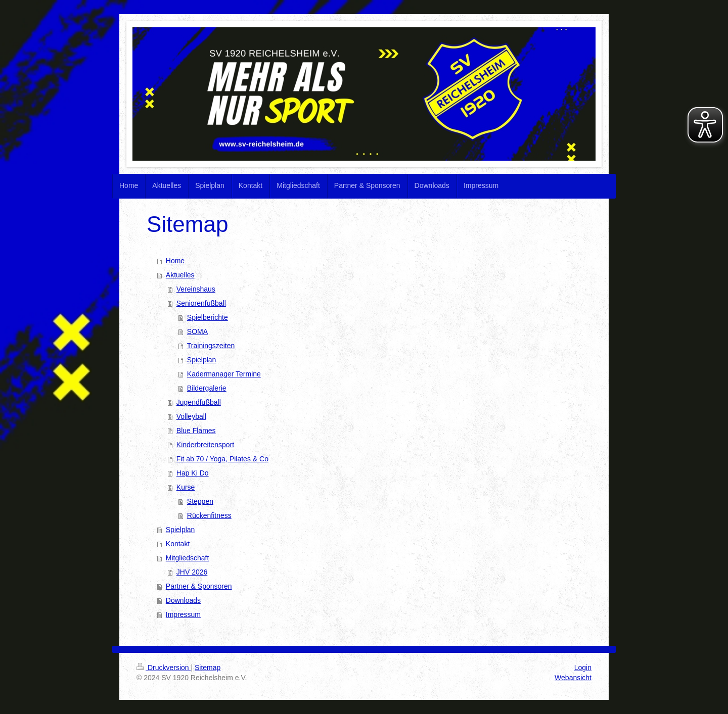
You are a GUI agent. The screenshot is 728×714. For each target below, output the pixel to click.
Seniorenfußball (201, 303)
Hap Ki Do (193, 473)
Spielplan (202, 360)
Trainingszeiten (211, 346)
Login (583, 668)
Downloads (183, 600)
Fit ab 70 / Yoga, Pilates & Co (222, 459)
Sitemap (208, 668)
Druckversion (164, 668)
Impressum (183, 614)
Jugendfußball (199, 402)
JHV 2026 (192, 572)
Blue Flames (196, 431)
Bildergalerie (207, 388)
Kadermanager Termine (224, 374)
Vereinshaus (196, 289)
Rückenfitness (209, 515)
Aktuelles (180, 275)
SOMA (197, 331)
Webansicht (573, 678)
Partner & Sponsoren (199, 586)
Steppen (200, 501)
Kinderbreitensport (205, 445)
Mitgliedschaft (188, 558)
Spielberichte (208, 317)
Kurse (186, 487)
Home (175, 261)
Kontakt (178, 544)
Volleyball (191, 416)
